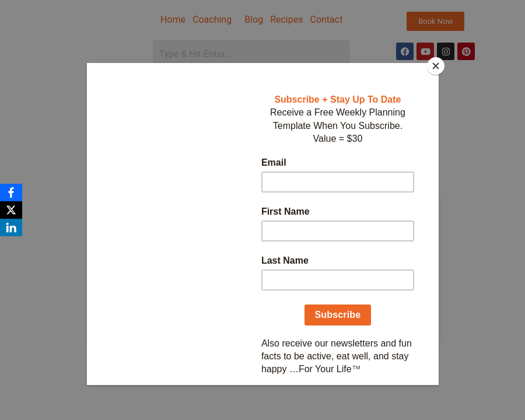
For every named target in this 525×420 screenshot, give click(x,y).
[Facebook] (11, 192)
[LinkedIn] (11, 228)
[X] (11, 210)
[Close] (436, 66)
